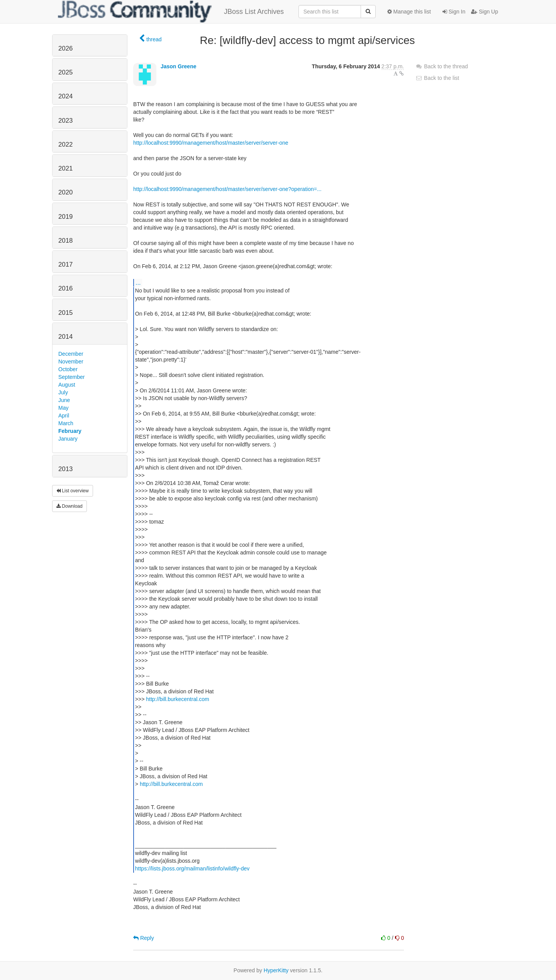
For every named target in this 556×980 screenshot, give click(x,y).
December (71, 354)
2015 (65, 313)
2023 (65, 121)
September (71, 377)
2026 (65, 48)
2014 (65, 337)
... (138, 282)
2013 (65, 469)
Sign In (454, 12)
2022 (65, 144)
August (67, 385)
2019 (65, 217)
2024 (65, 96)
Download (69, 506)
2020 (65, 192)
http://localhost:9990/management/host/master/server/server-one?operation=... (227, 189)
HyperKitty (276, 970)
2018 (65, 241)
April (64, 416)
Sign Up (485, 12)
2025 (65, 72)
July (63, 392)
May (63, 408)
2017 (65, 264)
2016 (65, 288)
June (64, 400)
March (66, 423)
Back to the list (437, 78)
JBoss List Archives (171, 12)
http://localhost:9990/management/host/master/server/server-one (211, 143)
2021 (65, 168)
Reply (144, 938)
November (71, 362)
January (68, 439)
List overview (73, 491)
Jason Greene (179, 66)
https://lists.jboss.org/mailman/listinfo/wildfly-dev (192, 868)
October (68, 369)
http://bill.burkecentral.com (177, 699)
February (70, 431)
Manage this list (409, 12)
